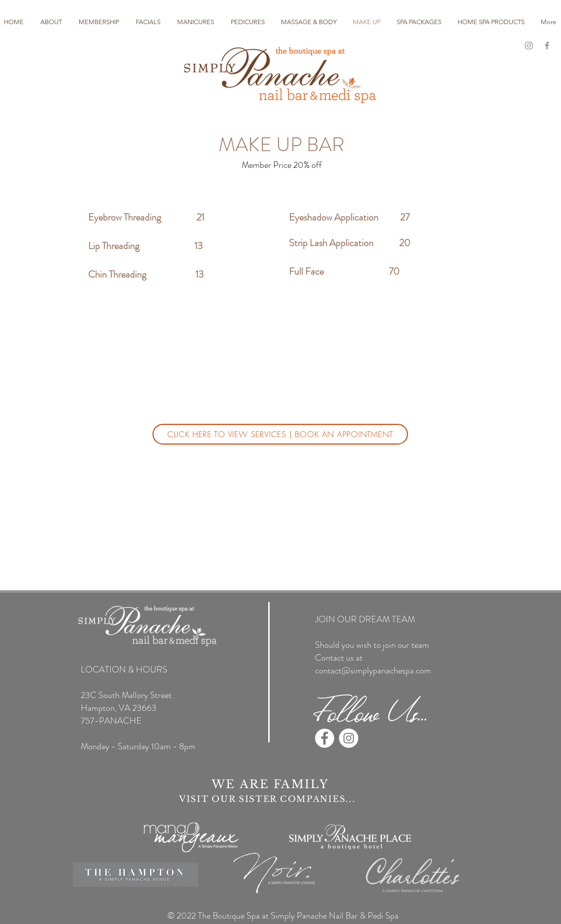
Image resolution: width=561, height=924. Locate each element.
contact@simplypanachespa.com (373, 670)
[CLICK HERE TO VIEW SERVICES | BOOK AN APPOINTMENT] (280, 434)
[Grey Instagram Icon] (529, 46)
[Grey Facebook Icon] (547, 46)
